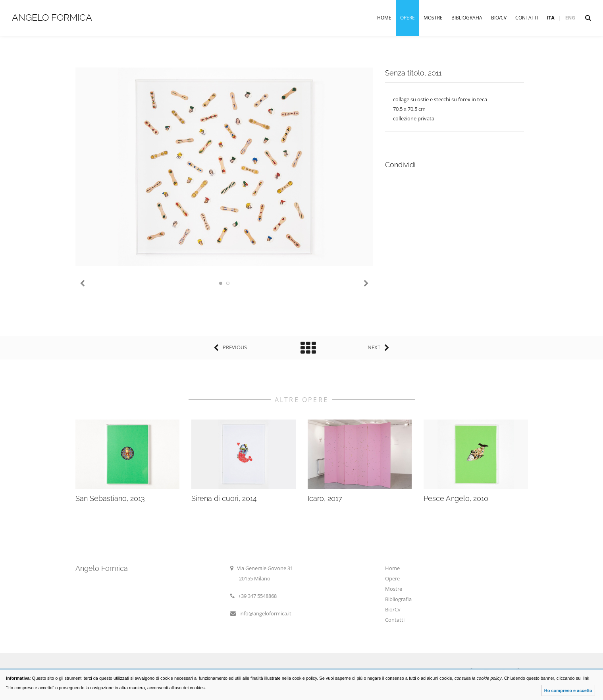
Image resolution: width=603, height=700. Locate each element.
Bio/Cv (499, 18)
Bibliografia (467, 18)
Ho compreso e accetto (568, 690)
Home (384, 18)
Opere (407, 18)
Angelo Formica (52, 17)
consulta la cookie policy (478, 678)
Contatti (527, 18)
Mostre (433, 18)
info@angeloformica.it (265, 613)
